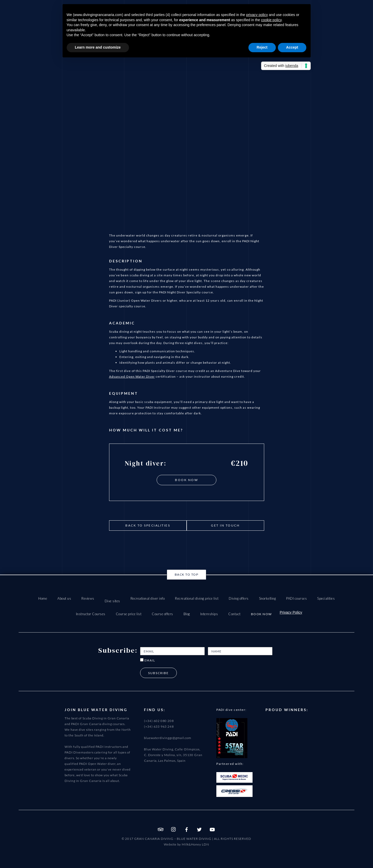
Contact (234, 614)
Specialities (326, 598)
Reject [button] (262, 47)
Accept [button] (292, 47)
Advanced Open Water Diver (132, 376)
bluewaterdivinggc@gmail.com (168, 738)
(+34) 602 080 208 (159, 721)
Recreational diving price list (197, 598)
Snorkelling (268, 598)
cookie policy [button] (271, 20)
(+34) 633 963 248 (159, 726)
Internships (209, 614)
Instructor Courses (91, 614)
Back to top (187, 574)
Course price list (129, 614)
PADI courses (296, 598)
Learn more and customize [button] (98, 47)
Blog (187, 614)
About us (64, 598)
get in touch (225, 525)
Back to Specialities (148, 525)
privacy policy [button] (257, 15)
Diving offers (239, 598)
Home (43, 598)
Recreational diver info (148, 598)
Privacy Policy (291, 612)
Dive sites (112, 601)
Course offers (162, 614)
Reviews (88, 598)
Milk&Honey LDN (195, 844)
